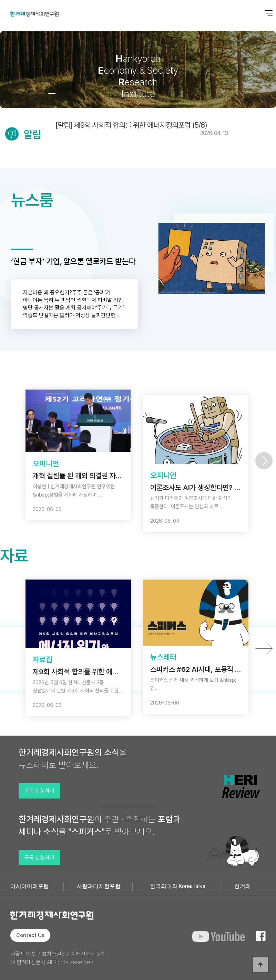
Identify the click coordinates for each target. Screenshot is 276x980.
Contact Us (30, 935)
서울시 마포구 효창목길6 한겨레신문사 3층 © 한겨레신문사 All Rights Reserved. (58, 958)
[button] (32, 93)
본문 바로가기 (0, 0)
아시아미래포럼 (30, 886)
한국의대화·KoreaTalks (178, 886)
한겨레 (243, 886)
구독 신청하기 (39, 791)
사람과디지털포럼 (99, 886)
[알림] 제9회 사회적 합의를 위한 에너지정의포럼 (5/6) (142, 128)
